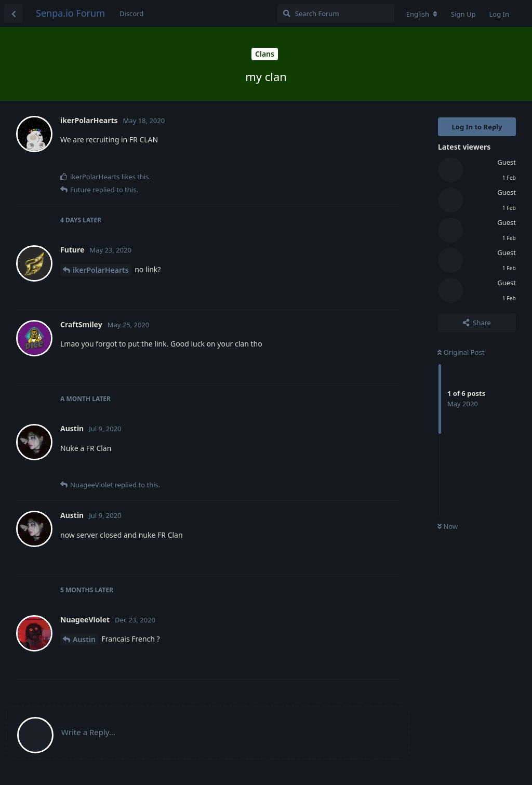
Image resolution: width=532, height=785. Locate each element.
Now (448, 526)
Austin (84, 639)
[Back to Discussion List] (14, 14)
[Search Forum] (336, 14)
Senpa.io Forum (70, 13)
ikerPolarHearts (101, 270)
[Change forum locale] (422, 14)
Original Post (461, 352)
